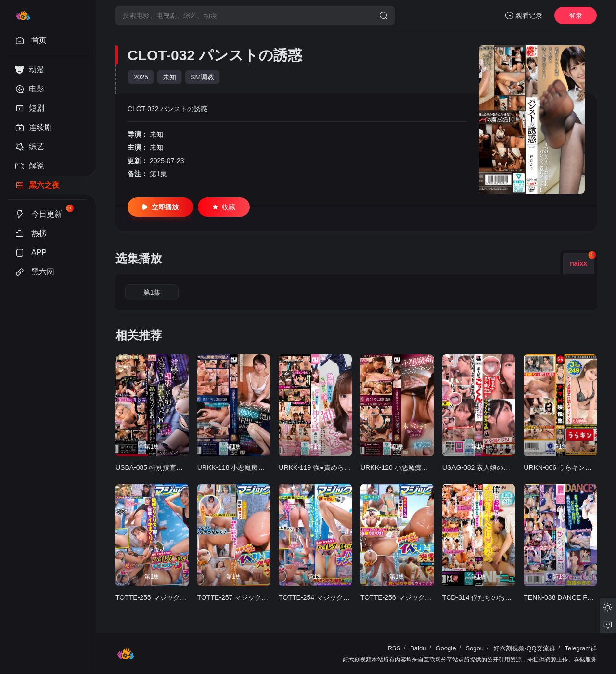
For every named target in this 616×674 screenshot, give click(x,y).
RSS (394, 648)
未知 (169, 77)
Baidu (418, 648)
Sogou (475, 648)
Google (446, 648)
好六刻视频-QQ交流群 (524, 648)
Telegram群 (581, 648)
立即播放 (160, 207)
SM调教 (202, 77)
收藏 (224, 207)
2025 (141, 77)
